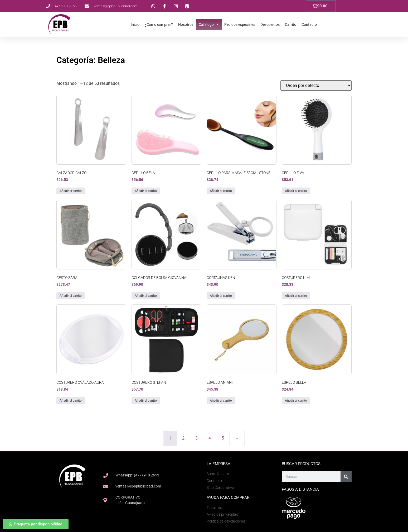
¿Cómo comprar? (159, 24)
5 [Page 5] (223, 438)
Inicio (135, 24)
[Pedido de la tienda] (316, 85)
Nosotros (186, 24)
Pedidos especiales (240, 24)
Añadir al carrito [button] (71, 191)
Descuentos (270, 24)
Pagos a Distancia (300, 489)
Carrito (291, 24)
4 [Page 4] (210, 438)
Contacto (309, 24)
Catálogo (209, 24)
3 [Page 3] (196, 438)
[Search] (346, 477)
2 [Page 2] (183, 438)
